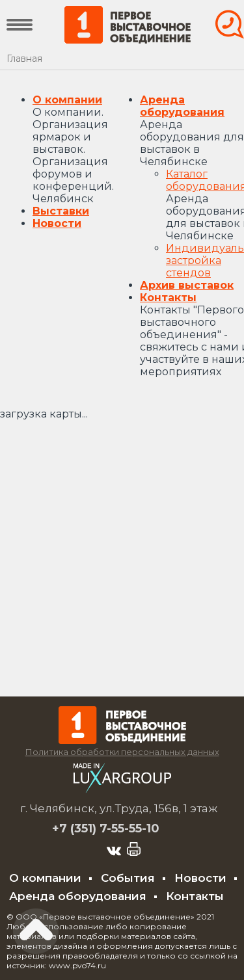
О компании (67, 100)
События (128, 878)
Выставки (61, 211)
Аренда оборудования (182, 106)
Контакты (168, 298)
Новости (57, 223)
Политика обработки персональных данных (122, 752)
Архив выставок (187, 285)
